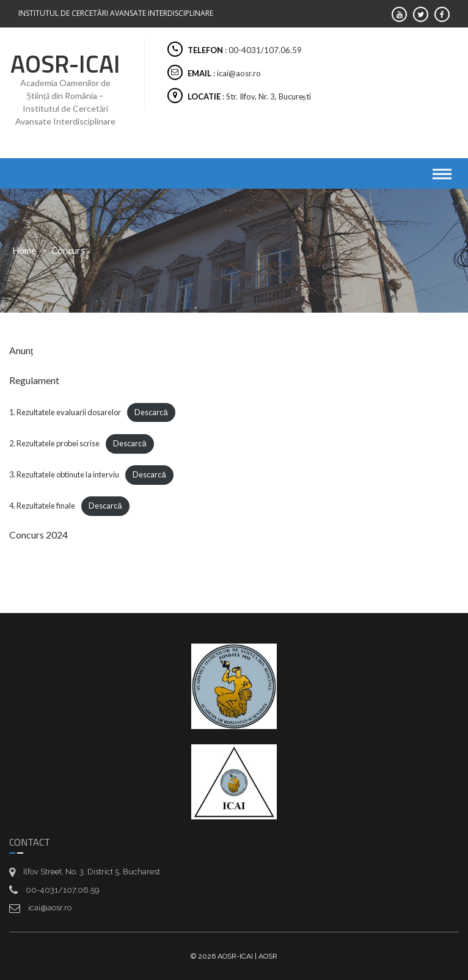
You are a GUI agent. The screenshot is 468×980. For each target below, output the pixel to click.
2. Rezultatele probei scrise (54, 443)
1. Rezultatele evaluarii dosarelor (65, 412)
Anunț (21, 350)
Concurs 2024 (38, 535)
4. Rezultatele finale (42, 506)
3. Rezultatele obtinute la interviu (64, 474)
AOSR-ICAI (65, 64)
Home (24, 250)
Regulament (34, 380)
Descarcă (151, 412)
